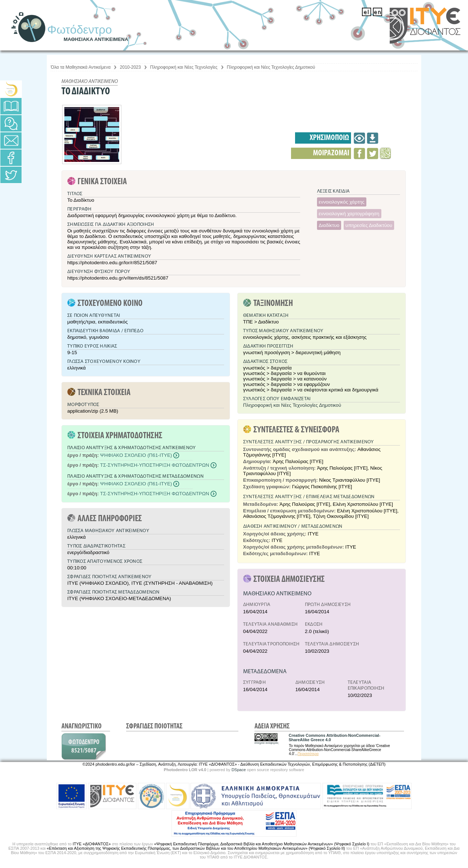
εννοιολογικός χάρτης (342, 202)
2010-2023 (130, 67)
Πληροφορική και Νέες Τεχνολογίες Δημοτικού (271, 67)
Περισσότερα (308, 754)
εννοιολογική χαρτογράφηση (349, 214)
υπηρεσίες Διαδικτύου (369, 225)
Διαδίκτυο (329, 225)
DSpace (239, 770)
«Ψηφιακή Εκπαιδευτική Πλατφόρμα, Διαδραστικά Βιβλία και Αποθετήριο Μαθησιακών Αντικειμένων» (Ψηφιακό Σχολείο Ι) (262, 844)
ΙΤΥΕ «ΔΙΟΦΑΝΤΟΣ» (92, 844)
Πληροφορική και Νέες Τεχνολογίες (184, 67)
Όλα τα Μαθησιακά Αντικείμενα (81, 67)
